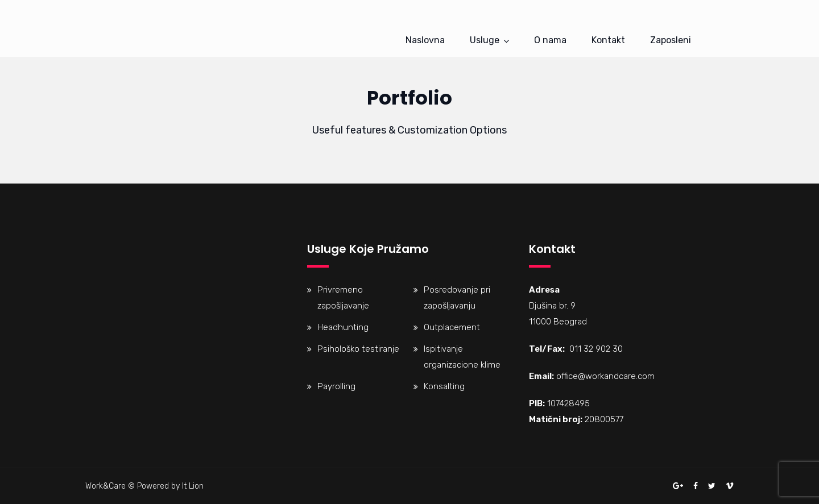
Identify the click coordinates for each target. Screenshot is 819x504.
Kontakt (608, 40)
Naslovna (425, 40)
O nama (550, 40)
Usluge (485, 40)
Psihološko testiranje (358, 349)
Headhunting (343, 327)
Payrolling (336, 386)
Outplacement (452, 327)
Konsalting (444, 386)
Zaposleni (671, 40)
